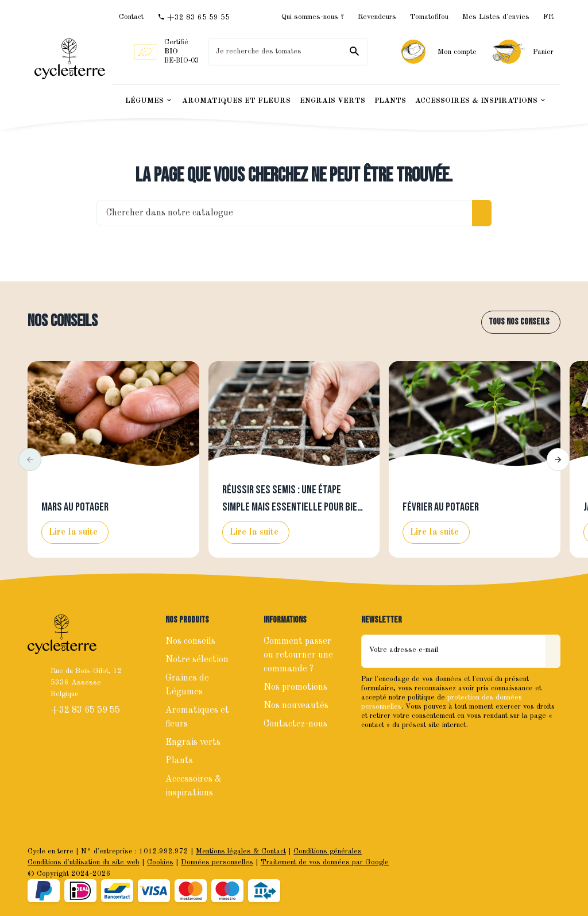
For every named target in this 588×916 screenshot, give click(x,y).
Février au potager (441, 507)
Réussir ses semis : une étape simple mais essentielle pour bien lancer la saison (292, 507)
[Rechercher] (354, 52)
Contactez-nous (295, 724)
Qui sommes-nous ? (313, 17)
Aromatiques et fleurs (197, 717)
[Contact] (131, 17)
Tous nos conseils (519, 322)
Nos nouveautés (296, 706)
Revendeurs (377, 17)
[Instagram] (397, 749)
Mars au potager (75, 507)
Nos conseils (63, 322)
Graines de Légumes (187, 685)
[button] (30, 459)
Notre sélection (197, 660)
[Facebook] (372, 749)
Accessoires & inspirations (194, 786)
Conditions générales (328, 851)
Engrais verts (193, 743)
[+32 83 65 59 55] (194, 17)
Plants (179, 761)
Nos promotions (295, 687)
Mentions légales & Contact (241, 851)
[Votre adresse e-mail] (454, 651)
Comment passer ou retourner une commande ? (298, 655)
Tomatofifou (429, 17)
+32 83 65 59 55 (86, 710)
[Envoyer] (553, 651)
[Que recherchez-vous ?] (288, 52)
